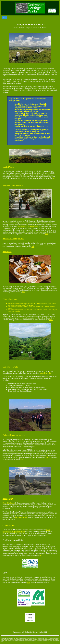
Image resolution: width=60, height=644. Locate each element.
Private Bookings (10, 299)
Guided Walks (8, 167)
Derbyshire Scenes (9, 503)
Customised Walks (10, 367)
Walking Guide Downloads (14, 435)
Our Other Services (11, 525)
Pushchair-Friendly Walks (13, 239)
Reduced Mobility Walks (13, 186)
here (54, 179)
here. (51, 320)
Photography (8, 499)
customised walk (45, 373)
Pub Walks (7, 252)
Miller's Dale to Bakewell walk (28, 227)
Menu (5, 18)
